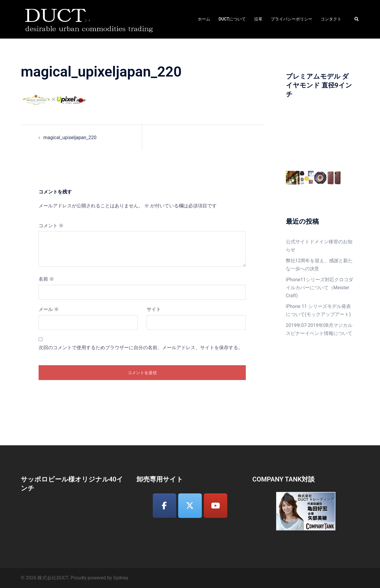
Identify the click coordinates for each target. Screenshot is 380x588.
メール (49, 309)
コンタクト (331, 19)
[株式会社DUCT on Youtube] (216, 506)
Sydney (121, 578)
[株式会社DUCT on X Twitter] (190, 506)
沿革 (258, 19)
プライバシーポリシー (292, 19)
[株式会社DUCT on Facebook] (164, 506)
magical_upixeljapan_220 (70, 138)
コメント (51, 226)
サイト (154, 309)
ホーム (204, 19)
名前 (46, 279)
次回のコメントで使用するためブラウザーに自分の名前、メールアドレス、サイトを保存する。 (141, 348)
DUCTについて (232, 19)
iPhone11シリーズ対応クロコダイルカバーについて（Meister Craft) (320, 288)
